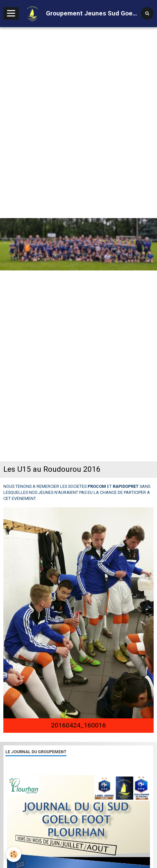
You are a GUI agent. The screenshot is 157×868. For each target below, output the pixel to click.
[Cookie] (14, 854)
